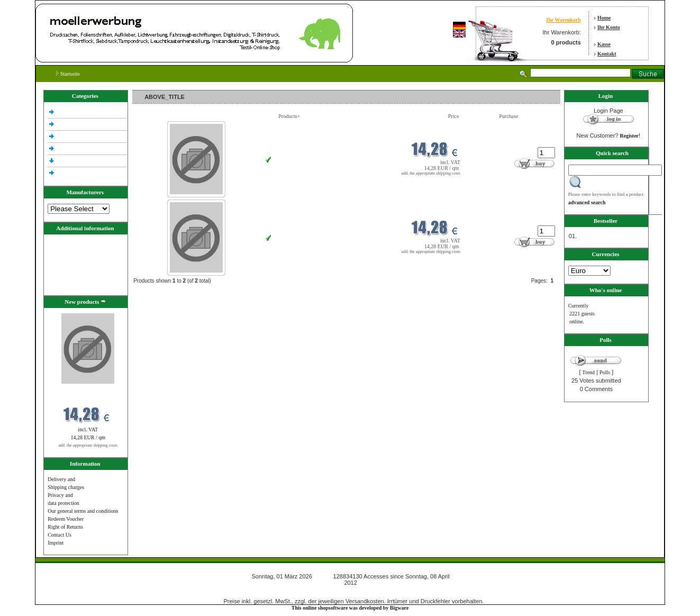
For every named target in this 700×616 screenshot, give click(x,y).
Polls (605, 372)
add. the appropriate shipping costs (88, 445)
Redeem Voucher (66, 519)
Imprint (56, 543)
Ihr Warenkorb (564, 20)
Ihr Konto (609, 27)
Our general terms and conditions (83, 511)
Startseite (68, 74)
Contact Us (60, 535)
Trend (589, 372)
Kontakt (607, 54)
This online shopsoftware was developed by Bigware (350, 608)
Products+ (289, 116)
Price (454, 116)
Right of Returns (65, 527)
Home (604, 18)
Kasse (604, 44)
